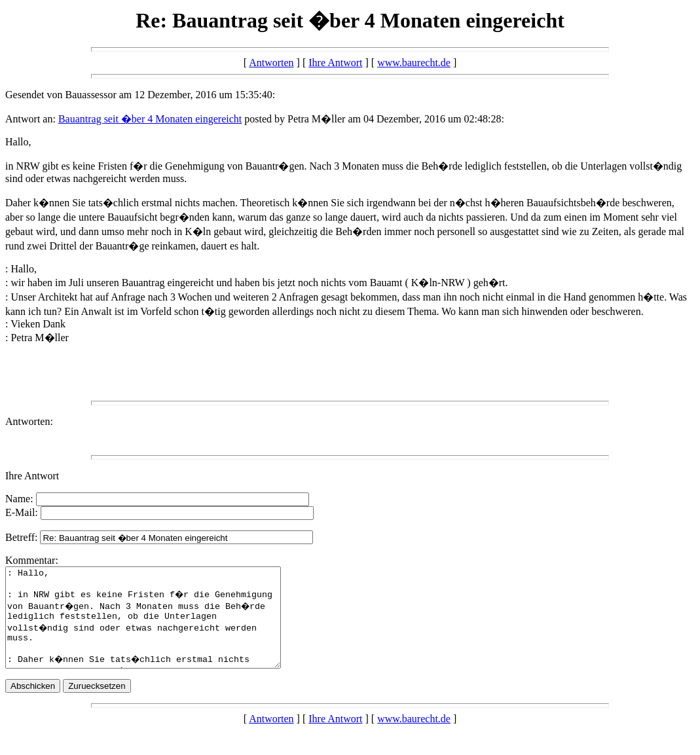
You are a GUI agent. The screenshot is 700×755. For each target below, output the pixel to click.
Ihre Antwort (335, 63)
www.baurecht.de (414, 63)
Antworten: (29, 421)
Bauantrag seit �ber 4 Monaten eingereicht (150, 119)
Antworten (271, 63)
